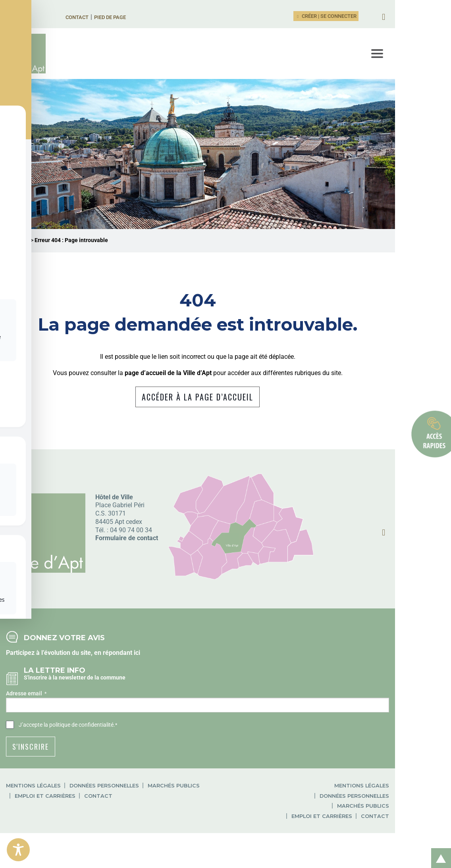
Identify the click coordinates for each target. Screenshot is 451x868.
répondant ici (121, 674)
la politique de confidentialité (79, 746)
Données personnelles (104, 807)
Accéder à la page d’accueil (226, 418)
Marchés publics (174, 807)
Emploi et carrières (239, 807)
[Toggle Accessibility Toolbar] (18, 850)
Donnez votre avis (64, 659)
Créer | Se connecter (382, 16)
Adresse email (26, 715)
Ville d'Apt (18, 262)
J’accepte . (68, 747)
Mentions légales (33, 807)
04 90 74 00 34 (131, 551)
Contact (96, 17)
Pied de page (129, 17)
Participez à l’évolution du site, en (54, 674)
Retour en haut (438, 850)
